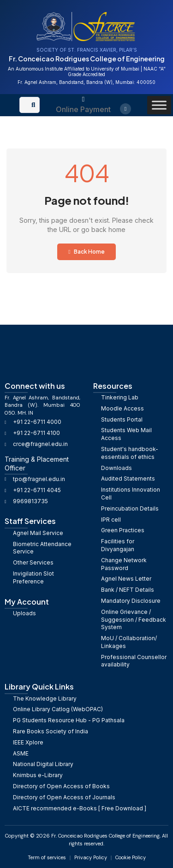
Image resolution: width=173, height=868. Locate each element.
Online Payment (83, 109)
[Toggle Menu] (159, 105)
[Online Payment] (83, 99)
